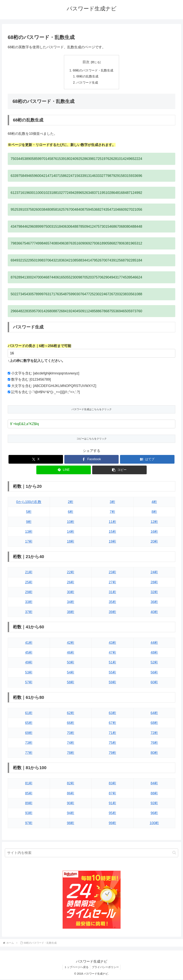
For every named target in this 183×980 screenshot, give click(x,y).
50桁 (71, 663)
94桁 (71, 814)
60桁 (154, 683)
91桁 (112, 804)
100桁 (154, 824)
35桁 (112, 603)
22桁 (71, 573)
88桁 (154, 794)
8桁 (154, 512)
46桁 (71, 653)
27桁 (112, 583)
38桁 (71, 613)
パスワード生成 (87, 83)
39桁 (112, 613)
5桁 (29, 512)
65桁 (29, 724)
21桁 (29, 573)
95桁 (112, 814)
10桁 (71, 522)
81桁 (29, 784)
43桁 (112, 643)
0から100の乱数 (29, 503)
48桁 (154, 653)
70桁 (71, 734)
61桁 (29, 714)
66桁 (71, 724)
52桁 (154, 663)
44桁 (154, 643)
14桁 (71, 532)
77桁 (29, 753)
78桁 (71, 753)
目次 (86, 62)
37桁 (29, 613)
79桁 (112, 753)
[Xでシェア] (36, 460)
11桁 (112, 522)
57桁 (29, 683)
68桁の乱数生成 (88, 77)
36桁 (154, 603)
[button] (119, 470)
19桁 (112, 542)
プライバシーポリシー (106, 968)
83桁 (112, 784)
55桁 (112, 673)
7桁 (112, 512)
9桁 (29, 522)
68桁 (154, 724)
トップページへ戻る (76, 968)
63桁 (112, 714)
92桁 (154, 804)
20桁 (154, 542)
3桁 (112, 503)
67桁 (112, 724)
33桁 (29, 603)
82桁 (71, 784)
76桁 (154, 743)
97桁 (29, 824)
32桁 (154, 593)
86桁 (71, 794)
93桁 (29, 814)
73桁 (29, 743)
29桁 (29, 593)
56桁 (154, 673)
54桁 (71, 673)
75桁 (112, 743)
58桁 (71, 683)
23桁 (112, 573)
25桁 (29, 583)
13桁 (29, 532)
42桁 (71, 643)
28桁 (154, 583)
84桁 (154, 784)
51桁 (112, 663)
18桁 (71, 542)
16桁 (154, 532)
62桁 (71, 714)
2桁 (71, 503)
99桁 (112, 824)
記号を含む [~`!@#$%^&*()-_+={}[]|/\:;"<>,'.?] (46, 393)
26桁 (71, 583)
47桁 (112, 653)
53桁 (29, 673)
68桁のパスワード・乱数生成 (93, 71)
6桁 (71, 512)
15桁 (112, 532)
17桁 (29, 542)
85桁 (29, 794)
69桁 (29, 734)
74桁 (71, 743)
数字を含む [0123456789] (31, 380)
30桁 (71, 593)
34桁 (71, 603)
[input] (91, 853)
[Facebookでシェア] (92, 460)
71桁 (112, 734)
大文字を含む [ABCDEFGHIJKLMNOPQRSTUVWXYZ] (54, 387)
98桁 (71, 824)
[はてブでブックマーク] (147, 460)
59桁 (112, 683)
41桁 (29, 643)
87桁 (112, 794)
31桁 (112, 593)
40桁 (154, 613)
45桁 (29, 653)
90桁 (71, 804)
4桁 (154, 503)
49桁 (29, 663)
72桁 (154, 734)
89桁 (29, 804)
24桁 (154, 573)
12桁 (154, 522)
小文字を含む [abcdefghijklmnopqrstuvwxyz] (45, 374)
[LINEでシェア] (64, 470)
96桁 (154, 814)
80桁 (154, 753)
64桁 (154, 714)
